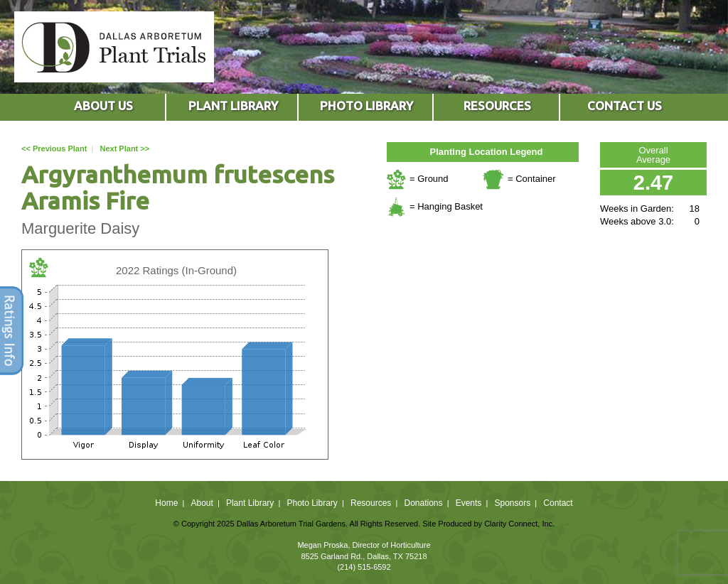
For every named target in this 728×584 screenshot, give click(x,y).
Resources (371, 503)
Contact (558, 503)
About (202, 503)
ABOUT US (103, 106)
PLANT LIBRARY (233, 106)
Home (166, 503)
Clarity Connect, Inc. (519, 524)
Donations (423, 503)
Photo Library (312, 503)
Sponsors (513, 503)
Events (469, 503)
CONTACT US (625, 106)
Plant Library (250, 503)
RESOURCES (497, 106)
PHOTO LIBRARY (366, 106)
